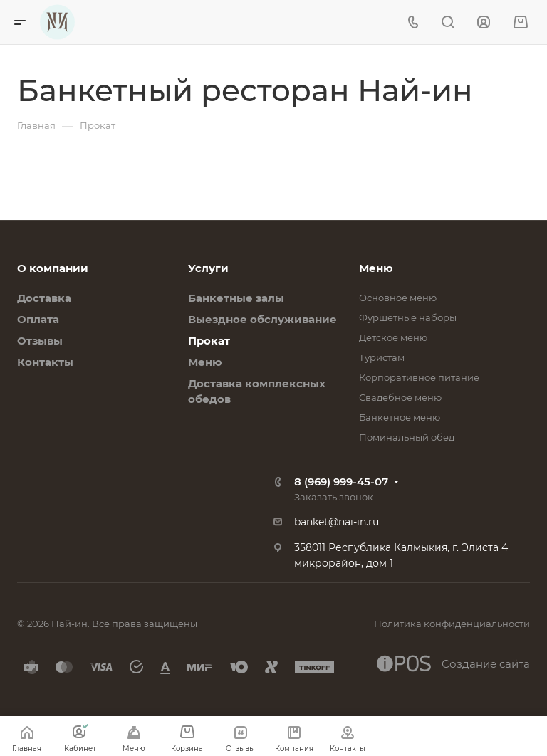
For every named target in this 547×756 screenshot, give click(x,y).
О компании (53, 268)
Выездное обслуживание (262, 319)
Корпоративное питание (419, 377)
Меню (205, 362)
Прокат (209, 341)
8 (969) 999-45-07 (341, 482)
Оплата (38, 319)
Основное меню (398, 298)
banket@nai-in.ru (337, 522)
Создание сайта (453, 663)
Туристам (382, 357)
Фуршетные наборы (408, 317)
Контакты (45, 362)
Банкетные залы (236, 298)
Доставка (44, 298)
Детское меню (393, 337)
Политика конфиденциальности (452, 624)
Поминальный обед (407, 437)
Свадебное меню (400, 397)
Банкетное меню (400, 417)
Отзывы (40, 341)
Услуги (208, 268)
